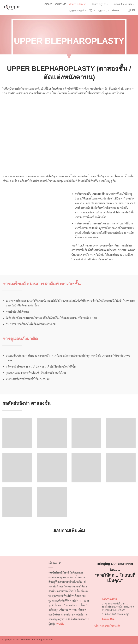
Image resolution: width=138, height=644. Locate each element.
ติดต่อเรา (117, 10)
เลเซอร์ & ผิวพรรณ (123, 4)
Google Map (108, 619)
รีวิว (93, 11)
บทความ (104, 11)
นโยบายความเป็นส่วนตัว (107, 626)
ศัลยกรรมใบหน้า (79, 4)
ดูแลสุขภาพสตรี (78, 11)
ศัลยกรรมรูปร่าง (101, 4)
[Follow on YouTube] (133, 10)
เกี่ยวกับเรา (61, 4)
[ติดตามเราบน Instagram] (129, 10)
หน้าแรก (48, 4)
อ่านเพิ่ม (60, 624)
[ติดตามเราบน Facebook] (125, 10)
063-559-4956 (110, 599)
